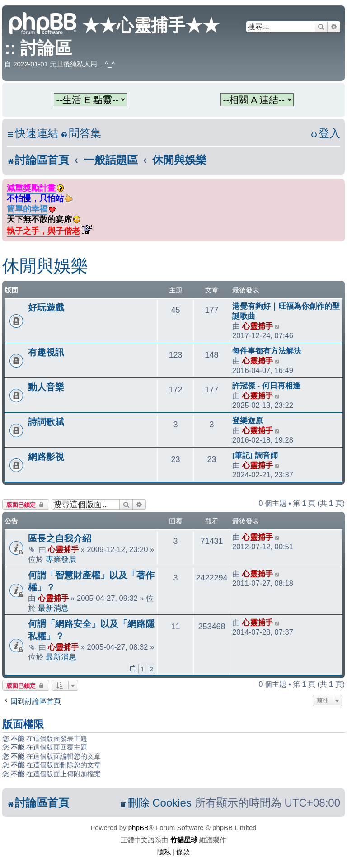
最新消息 (53, 608)
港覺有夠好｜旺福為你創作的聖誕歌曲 (286, 311)
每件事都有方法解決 (267, 351)
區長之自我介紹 (60, 538)
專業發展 (61, 559)
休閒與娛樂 (45, 266)
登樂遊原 (248, 420)
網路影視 (46, 457)
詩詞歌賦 (46, 422)
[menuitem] (81, 134)
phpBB (138, 828)
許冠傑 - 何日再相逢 (266, 386)
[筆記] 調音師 (255, 455)
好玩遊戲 (46, 307)
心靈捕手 (258, 326)
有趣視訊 (46, 352)
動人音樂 (46, 387)
